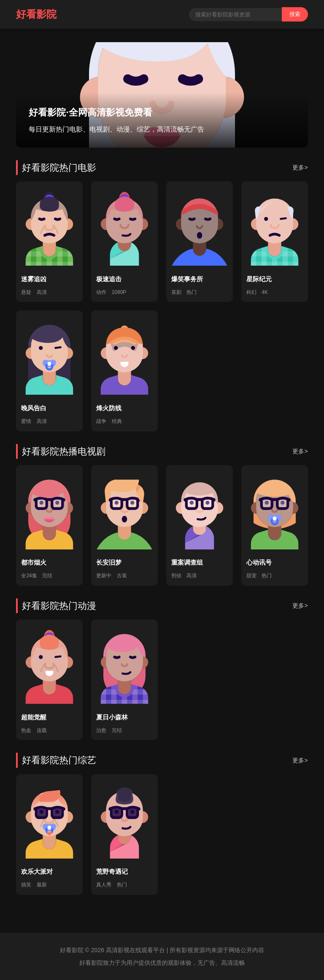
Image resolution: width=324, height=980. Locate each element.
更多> (300, 167)
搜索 (295, 14)
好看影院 (36, 14)
